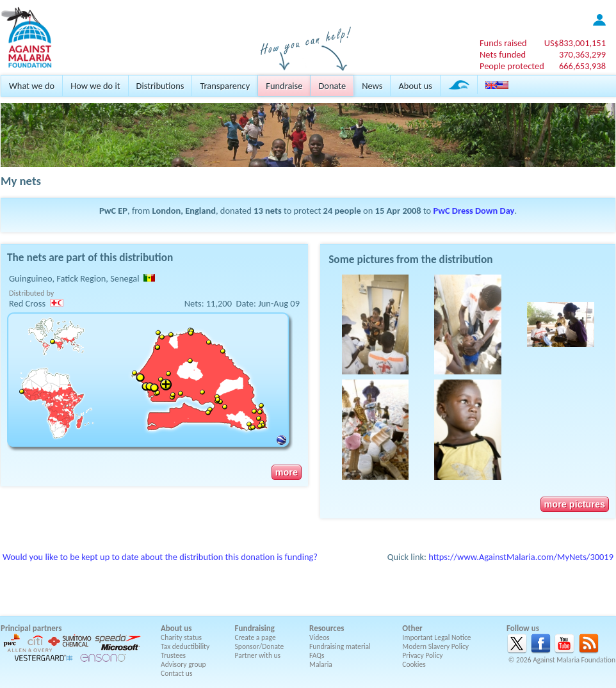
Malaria (321, 664)
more (287, 472)
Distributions (160, 86)
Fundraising (255, 628)
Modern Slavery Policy (435, 646)
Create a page (255, 637)
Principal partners (31, 628)
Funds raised (503, 43)
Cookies (414, 664)
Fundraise (284, 86)
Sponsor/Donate (260, 646)
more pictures (575, 504)
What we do (32, 86)
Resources (327, 628)
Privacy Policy (422, 655)
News (372, 86)
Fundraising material (340, 646)
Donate (332, 86)
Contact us (176, 673)
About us (415, 86)
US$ (575, 43)
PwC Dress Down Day (474, 211)
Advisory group (183, 664)
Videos (320, 637)
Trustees (173, 655)
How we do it (95, 86)
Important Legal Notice (436, 637)
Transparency (225, 86)
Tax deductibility (185, 646)
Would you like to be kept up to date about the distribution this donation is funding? (160, 557)
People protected (512, 66)
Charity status (181, 637)
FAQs (317, 655)
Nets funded (503, 54)
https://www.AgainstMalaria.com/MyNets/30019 (521, 557)
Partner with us (258, 655)
